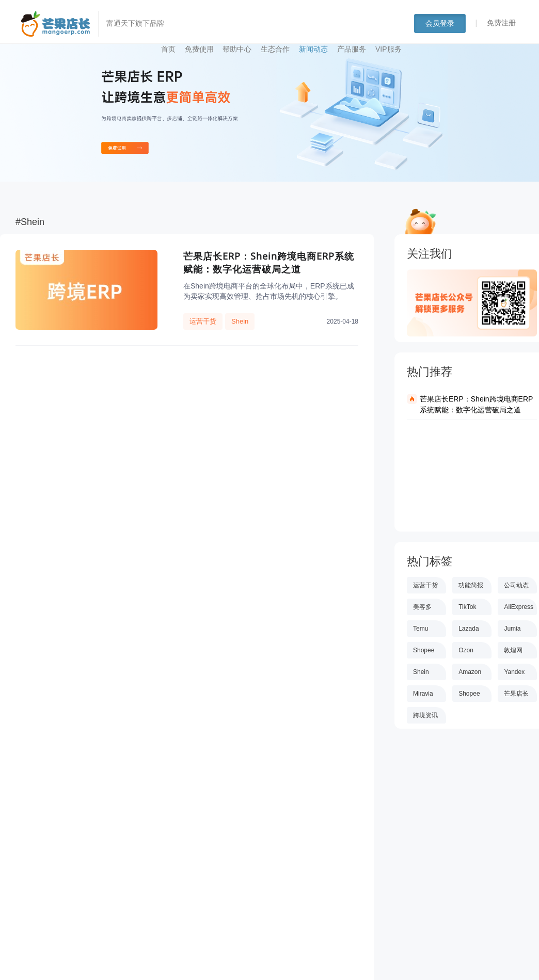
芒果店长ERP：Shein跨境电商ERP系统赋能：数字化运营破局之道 (476, 404)
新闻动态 (313, 49)
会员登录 (440, 23)
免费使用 (199, 49)
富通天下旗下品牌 (135, 23)
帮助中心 (237, 49)
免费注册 (501, 23)
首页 (168, 49)
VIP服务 (389, 49)
